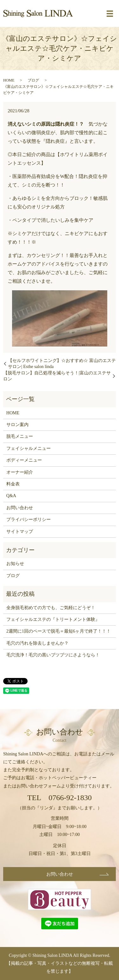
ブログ (33, 80)
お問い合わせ (20, 508)
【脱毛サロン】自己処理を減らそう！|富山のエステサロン (57, 376)
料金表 (13, 484)
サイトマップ (20, 532)
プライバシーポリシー (29, 520)
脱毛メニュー (20, 436)
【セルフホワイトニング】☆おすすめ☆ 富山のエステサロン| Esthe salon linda (62, 364)
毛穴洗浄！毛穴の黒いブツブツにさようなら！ (53, 655)
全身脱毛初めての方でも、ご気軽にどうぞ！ (51, 608)
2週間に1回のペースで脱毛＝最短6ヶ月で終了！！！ (59, 631)
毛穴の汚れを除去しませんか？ (37, 643)
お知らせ (15, 564)
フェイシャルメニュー (29, 448)
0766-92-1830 (70, 798)
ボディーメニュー (24, 460)
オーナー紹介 (20, 472)
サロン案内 (17, 425)
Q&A (11, 496)
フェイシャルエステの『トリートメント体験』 (53, 619)
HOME (9, 80)
